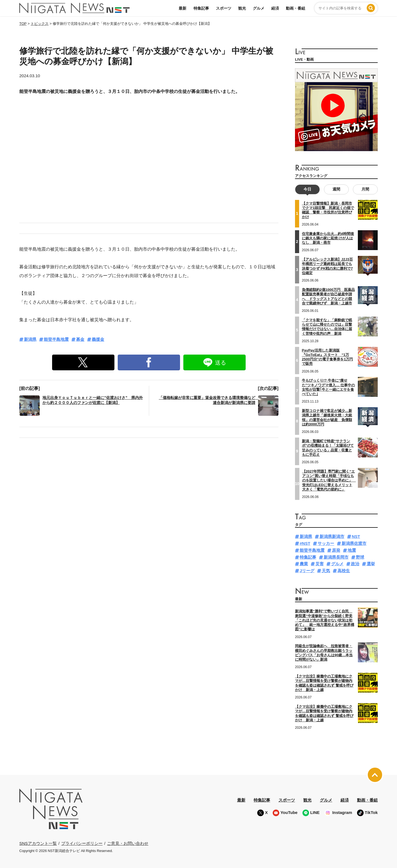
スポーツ (224, 8)
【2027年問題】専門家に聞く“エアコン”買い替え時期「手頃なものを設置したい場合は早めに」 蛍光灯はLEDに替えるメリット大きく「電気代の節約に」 (329, 480)
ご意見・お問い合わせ (128, 843)
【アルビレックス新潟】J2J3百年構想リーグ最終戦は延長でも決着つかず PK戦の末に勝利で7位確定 (327, 266)
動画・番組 (296, 8)
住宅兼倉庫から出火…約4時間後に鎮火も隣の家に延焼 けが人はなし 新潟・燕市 (328, 238)
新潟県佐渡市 (354, 543)
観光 (242, 8)
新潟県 (30, 339)
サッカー (326, 543)
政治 (355, 564)
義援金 (98, 339)
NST (356, 536)
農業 (304, 564)
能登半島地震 (56, 339)
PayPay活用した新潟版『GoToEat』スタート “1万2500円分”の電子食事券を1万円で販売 (328, 357)
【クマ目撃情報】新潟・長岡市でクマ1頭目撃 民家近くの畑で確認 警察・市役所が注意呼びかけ (328, 210)
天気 (326, 571)
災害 (320, 564)
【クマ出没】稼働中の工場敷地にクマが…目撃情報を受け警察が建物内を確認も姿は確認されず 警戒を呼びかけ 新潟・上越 (324, 683)
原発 (336, 550)
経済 (275, 8)
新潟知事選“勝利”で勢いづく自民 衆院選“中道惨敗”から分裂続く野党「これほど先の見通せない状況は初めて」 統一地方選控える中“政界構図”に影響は (325, 620)
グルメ (259, 8)
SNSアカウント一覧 (38, 843)
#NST (305, 543)
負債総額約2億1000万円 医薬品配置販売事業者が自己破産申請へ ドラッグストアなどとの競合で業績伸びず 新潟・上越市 (328, 296)
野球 (360, 557)
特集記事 (201, 8)
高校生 (344, 571)
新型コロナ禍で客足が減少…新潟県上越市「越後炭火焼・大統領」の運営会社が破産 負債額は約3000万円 (327, 417)
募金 (80, 339)
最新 (183, 8)
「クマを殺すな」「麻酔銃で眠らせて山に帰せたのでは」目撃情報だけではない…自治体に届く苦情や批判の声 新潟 (327, 326)
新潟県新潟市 (332, 536)
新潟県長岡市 (336, 557)
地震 (352, 550)
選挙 (371, 564)
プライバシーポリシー (82, 843)
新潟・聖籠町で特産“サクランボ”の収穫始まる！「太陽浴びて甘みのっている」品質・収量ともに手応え (328, 448)
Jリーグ (307, 571)
